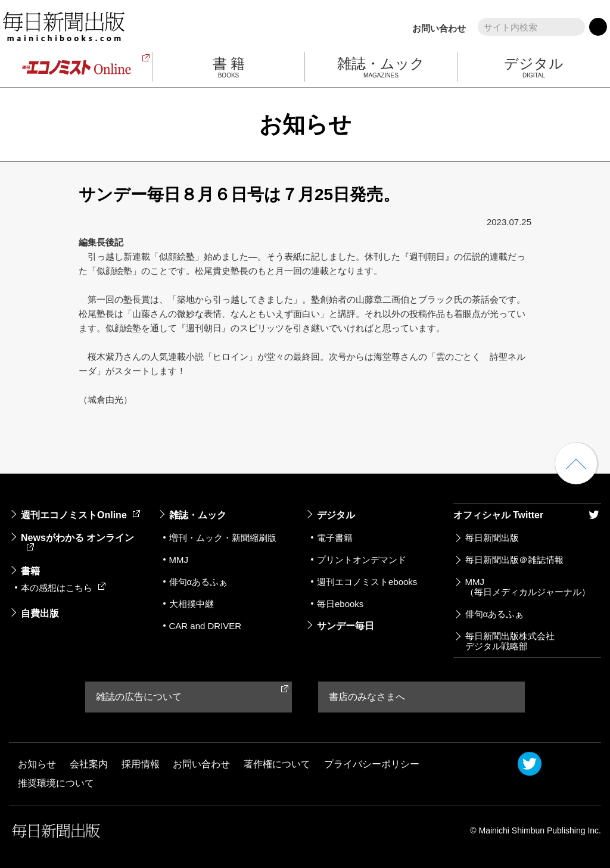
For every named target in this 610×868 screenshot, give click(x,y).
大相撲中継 (192, 604)
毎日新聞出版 (492, 538)
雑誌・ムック (198, 515)
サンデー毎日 (346, 626)
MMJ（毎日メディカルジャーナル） (528, 587)
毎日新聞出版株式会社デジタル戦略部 (510, 641)
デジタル (336, 515)
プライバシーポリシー (372, 764)
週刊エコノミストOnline (80, 515)
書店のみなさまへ (367, 697)
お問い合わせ (439, 28)
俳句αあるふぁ (199, 582)
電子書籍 (335, 538)
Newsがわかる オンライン (77, 542)
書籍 (30, 571)
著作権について (277, 764)
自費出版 (40, 613)
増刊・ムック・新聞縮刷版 (223, 538)
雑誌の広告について (139, 697)
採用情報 (141, 764)
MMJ (179, 560)
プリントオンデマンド (362, 560)
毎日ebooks (340, 604)
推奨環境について (56, 783)
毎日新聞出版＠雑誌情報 (514, 560)
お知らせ (37, 764)
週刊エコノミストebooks (367, 582)
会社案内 (89, 764)
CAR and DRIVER (206, 626)
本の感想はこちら (63, 588)
